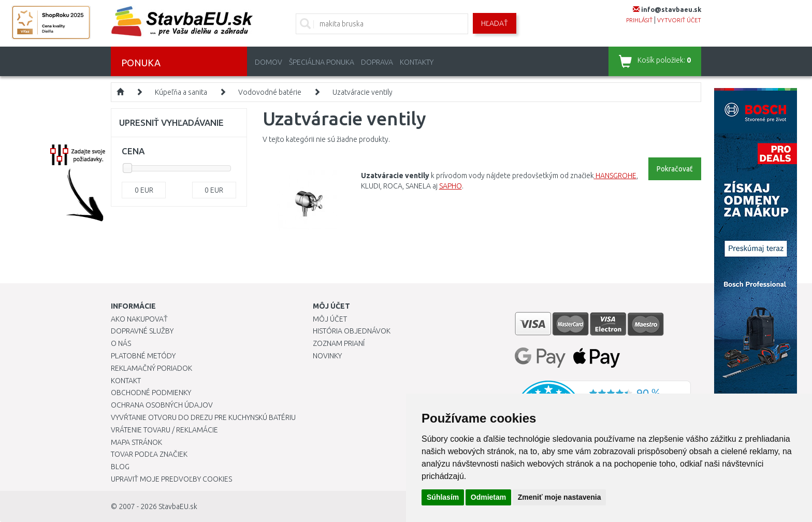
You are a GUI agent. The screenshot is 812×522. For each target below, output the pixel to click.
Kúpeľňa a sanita (181, 92)
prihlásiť (639, 20)
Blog (120, 467)
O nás (121, 343)
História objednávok (352, 331)
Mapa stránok (136, 442)
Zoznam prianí (339, 343)
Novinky (327, 356)
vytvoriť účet (679, 20)
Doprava (377, 62)
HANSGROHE (616, 176)
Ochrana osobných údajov (162, 405)
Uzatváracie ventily (363, 92)
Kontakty (417, 62)
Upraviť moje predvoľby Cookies (171, 479)
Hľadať (495, 23)
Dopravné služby (142, 331)
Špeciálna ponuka (322, 62)
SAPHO (451, 186)
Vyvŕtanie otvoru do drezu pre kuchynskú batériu (203, 417)
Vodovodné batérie (270, 92)
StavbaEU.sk (178, 506)
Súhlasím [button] (443, 497)
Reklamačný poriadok (151, 368)
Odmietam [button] (488, 497)
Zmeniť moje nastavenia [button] (560, 497)
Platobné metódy (143, 356)
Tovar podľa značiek (149, 454)
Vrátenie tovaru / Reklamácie (164, 430)
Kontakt (126, 381)
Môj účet (330, 319)
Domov (269, 62)
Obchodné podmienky (151, 393)
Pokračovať (675, 169)
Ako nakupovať (139, 319)
